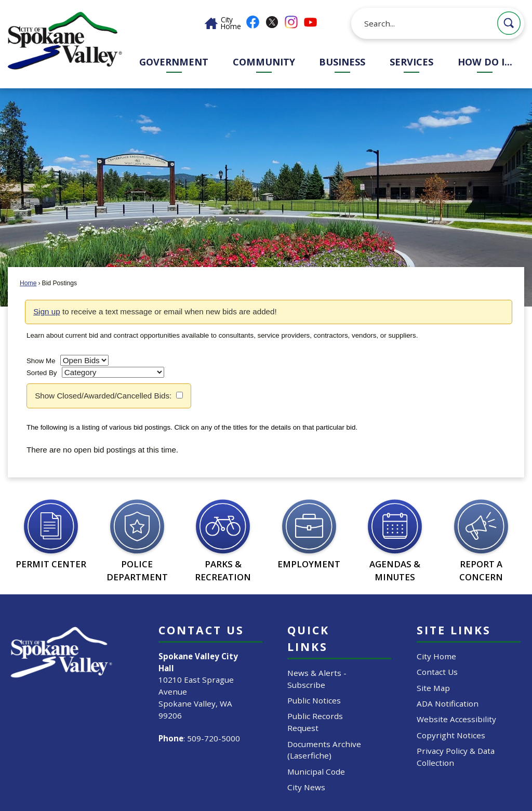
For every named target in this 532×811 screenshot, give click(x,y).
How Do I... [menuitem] (485, 62)
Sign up (47, 311)
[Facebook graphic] (253, 22)
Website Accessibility (456, 719)
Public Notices (314, 700)
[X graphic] (272, 22)
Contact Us (437, 672)
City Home (436, 656)
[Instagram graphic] (291, 22)
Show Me (41, 361)
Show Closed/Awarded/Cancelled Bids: (103, 396)
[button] (509, 23)
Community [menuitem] (264, 62)
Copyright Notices (451, 735)
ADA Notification (448, 703)
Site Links (454, 630)
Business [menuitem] (342, 62)
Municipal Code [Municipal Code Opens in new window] (316, 772)
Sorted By (42, 373)
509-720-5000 (214, 738)
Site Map (433, 688)
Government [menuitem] (174, 62)
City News (306, 787)
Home (28, 283)
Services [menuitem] (411, 62)
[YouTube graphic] (310, 22)
